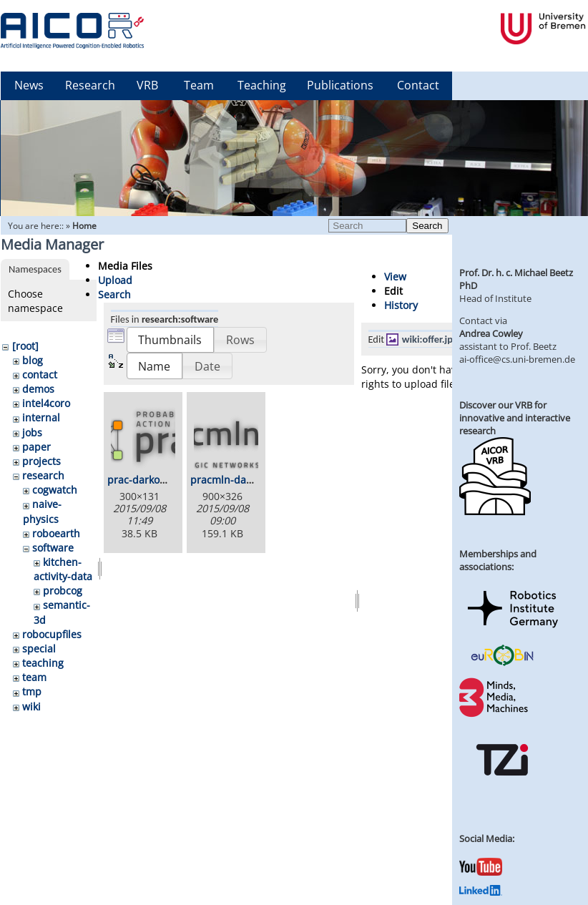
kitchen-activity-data (63, 569)
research (43, 475)
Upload (115, 280)
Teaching (262, 85)
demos (38, 389)
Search (427, 226)
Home (84, 226)
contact (40, 375)
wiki (31, 706)
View (395, 277)
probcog (63, 591)
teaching (43, 663)
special (39, 649)
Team (199, 85)
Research (90, 85)
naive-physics (42, 511)
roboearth (56, 533)
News (29, 85)
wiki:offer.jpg (430, 339)
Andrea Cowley (491, 333)
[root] (25, 346)
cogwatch (55, 490)
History (401, 305)
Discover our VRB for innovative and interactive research (515, 418)
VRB (147, 85)
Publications (340, 85)
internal (41, 417)
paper (36, 447)
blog (33, 360)
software (53, 548)
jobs (32, 432)
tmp (32, 691)
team (34, 677)
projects (41, 461)
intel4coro (46, 403)
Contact (418, 85)
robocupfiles (52, 634)
